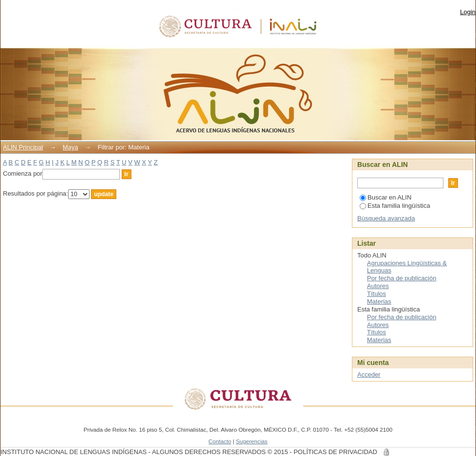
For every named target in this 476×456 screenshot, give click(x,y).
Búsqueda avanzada (386, 218)
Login (468, 12)
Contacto (220, 441)
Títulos (376, 294)
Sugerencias (252, 441)
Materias (379, 301)
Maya (71, 147)
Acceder (369, 374)
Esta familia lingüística (395, 206)
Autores (378, 286)
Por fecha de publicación (402, 278)
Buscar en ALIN (385, 197)
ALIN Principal (23, 147)
